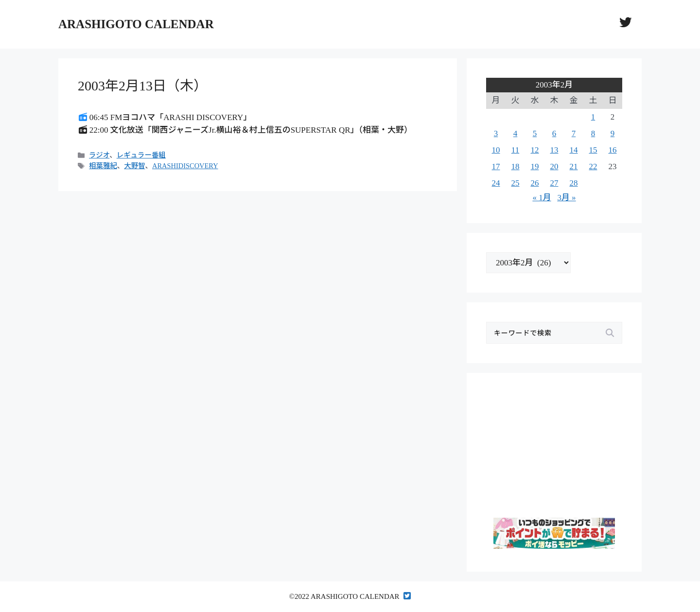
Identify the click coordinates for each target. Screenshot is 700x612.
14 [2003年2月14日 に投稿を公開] (574, 150)
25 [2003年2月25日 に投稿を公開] (516, 183)
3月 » (566, 198)
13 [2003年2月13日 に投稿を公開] (554, 150)
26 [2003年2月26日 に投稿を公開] (535, 183)
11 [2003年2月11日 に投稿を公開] (515, 150)
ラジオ (99, 155)
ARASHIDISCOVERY (185, 166)
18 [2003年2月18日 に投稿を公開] (516, 166)
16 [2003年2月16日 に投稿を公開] (613, 150)
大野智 (134, 166)
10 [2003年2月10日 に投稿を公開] (496, 150)
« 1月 (542, 198)
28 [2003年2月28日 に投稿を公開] (574, 183)
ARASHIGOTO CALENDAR (136, 24)
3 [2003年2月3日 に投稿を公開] (496, 133)
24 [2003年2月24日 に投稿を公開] (496, 183)
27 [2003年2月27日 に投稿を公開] (554, 183)
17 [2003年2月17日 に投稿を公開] (496, 166)
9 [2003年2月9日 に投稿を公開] (613, 133)
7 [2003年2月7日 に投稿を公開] (574, 133)
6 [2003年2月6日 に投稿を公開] (554, 133)
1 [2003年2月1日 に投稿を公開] (593, 117)
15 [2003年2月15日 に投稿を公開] (593, 150)
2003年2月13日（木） (142, 86)
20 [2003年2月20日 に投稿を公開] (554, 166)
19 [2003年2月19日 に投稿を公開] (535, 166)
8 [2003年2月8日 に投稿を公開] (593, 133)
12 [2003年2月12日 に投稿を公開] (535, 150)
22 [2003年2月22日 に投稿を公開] (593, 166)
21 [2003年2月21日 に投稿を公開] (574, 166)
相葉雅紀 (103, 166)
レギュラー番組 (141, 155)
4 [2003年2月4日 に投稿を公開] (516, 133)
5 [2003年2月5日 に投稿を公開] (535, 133)
